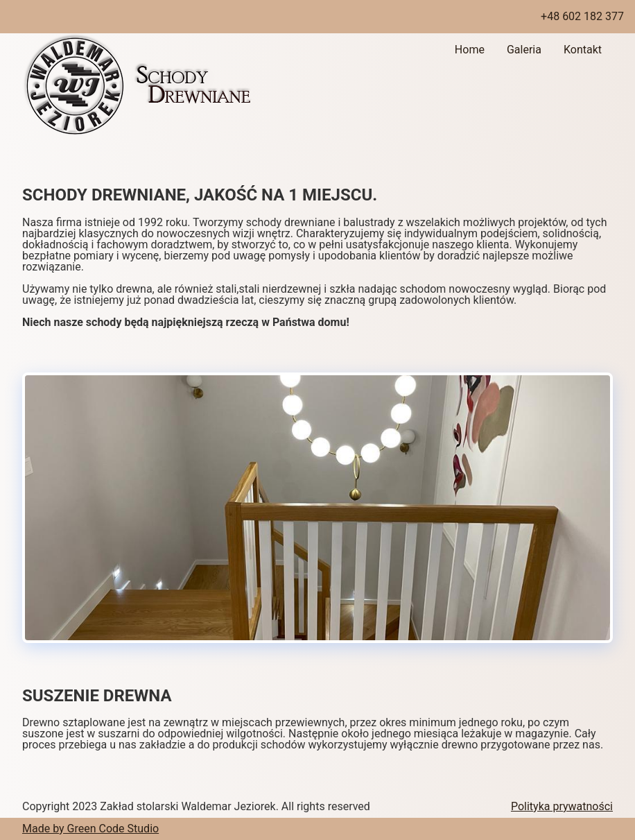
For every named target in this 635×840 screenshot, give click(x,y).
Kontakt (583, 50)
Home (470, 50)
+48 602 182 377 (582, 16)
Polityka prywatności (562, 806)
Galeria (524, 50)
